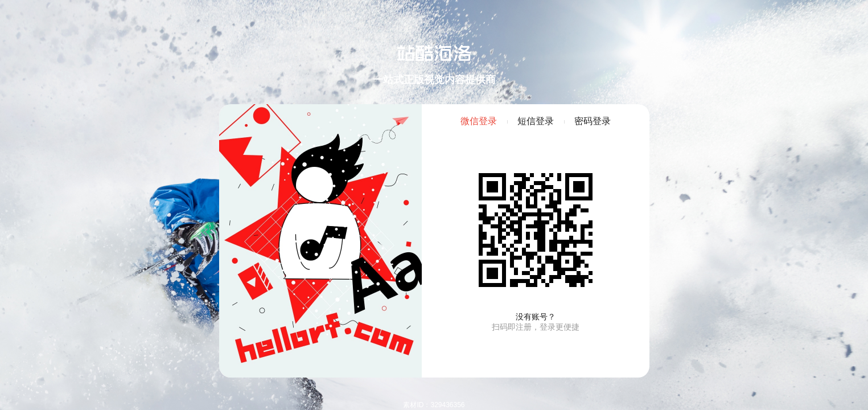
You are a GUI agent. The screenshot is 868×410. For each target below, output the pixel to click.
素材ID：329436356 (434, 405)
